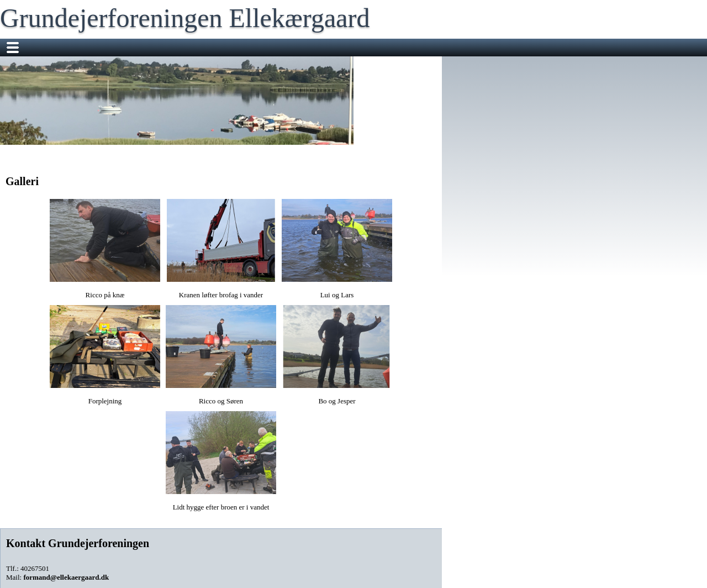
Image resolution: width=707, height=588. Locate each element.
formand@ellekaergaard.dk (66, 577)
